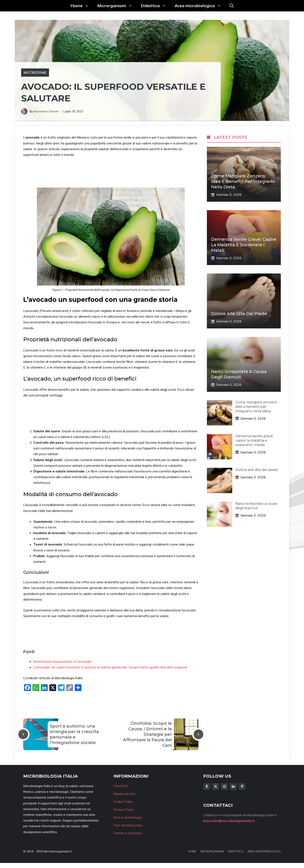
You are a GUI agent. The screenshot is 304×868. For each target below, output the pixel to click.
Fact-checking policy (128, 825)
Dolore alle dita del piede (239, 314)
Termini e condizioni (128, 833)
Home (82, 6)
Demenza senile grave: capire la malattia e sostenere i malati (244, 245)
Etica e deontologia (128, 817)
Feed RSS (121, 786)
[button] (232, 6)
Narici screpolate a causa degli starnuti (256, 506)
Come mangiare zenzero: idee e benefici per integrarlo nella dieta (243, 181)
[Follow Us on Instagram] (224, 786)
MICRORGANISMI (212, 851)
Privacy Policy (123, 810)
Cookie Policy (123, 802)
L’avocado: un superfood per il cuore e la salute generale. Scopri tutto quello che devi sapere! (110, 667)
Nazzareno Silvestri (46, 111)
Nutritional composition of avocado (62, 661)
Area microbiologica (200, 6)
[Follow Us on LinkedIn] (233, 786)
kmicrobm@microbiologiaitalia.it (229, 821)
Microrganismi (117, 6)
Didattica (156, 6)
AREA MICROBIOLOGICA (264, 851)
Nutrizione (35, 72)
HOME (192, 851)
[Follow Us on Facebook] (207, 786)
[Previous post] (23, 734)
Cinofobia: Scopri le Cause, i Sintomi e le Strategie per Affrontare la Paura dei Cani (147, 734)
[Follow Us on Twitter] (216, 786)
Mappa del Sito (125, 794)
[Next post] (198, 734)
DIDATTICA (235, 851)
